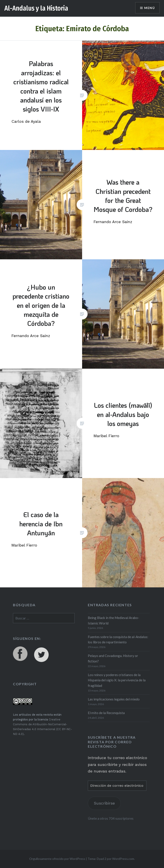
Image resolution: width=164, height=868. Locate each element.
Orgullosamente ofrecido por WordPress (57, 859)
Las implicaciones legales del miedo (114, 699)
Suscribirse (104, 803)
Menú (150, 8)
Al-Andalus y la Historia (36, 8)
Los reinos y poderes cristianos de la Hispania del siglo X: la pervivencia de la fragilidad (117, 680)
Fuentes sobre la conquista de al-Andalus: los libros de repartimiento (118, 640)
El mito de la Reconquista (106, 713)
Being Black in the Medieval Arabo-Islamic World (114, 620)
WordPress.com (123, 859)
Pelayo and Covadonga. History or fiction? (113, 658)
